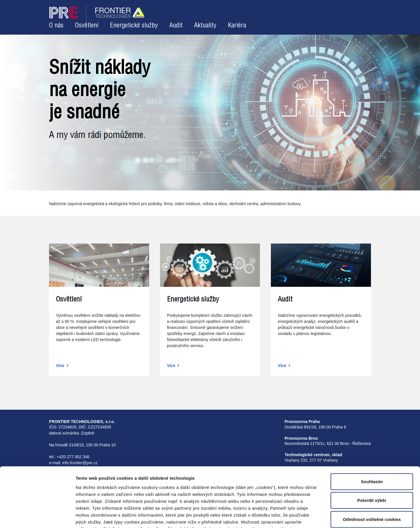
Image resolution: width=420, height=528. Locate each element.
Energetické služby (134, 26)
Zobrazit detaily (295, 517)
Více (60, 366)
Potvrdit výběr (372, 465)
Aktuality (205, 26)
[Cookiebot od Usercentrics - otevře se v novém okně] (37, 517)
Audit (176, 26)
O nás (56, 26)
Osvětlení (87, 26)
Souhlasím (372, 446)
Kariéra (237, 26)
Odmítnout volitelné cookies (372, 484)
